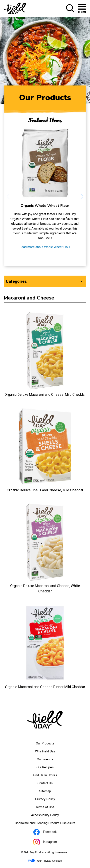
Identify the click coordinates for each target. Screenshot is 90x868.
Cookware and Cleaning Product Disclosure (51, 824)
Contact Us (45, 783)
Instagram (51, 843)
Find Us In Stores (45, 775)
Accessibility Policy (50, 816)
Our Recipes (45, 767)
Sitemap (45, 791)
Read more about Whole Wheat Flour (45, 247)
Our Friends (45, 759)
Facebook (50, 833)
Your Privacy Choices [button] (45, 861)
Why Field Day (45, 751)
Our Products (45, 743)
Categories (16, 281)
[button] (70, 12)
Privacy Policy (51, 800)
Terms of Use (50, 808)
